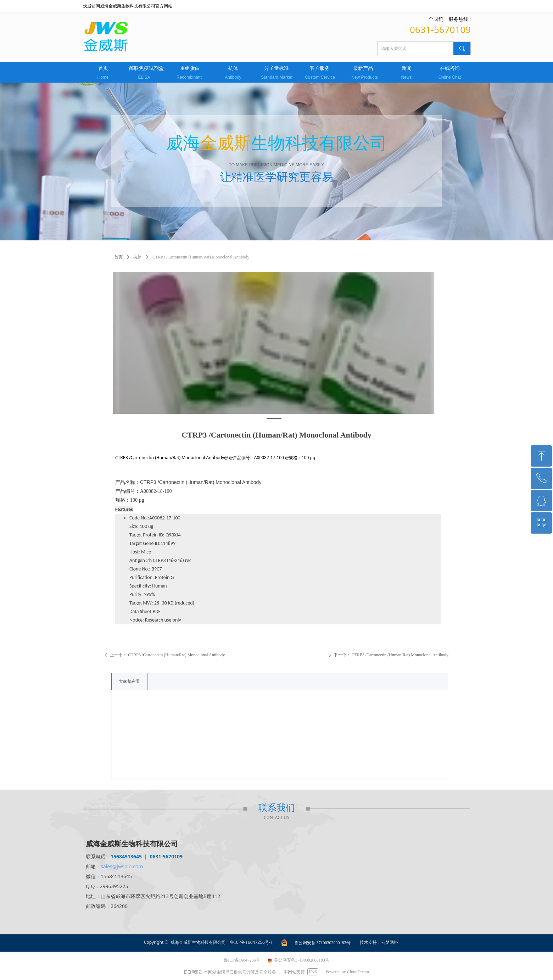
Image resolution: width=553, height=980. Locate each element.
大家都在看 (129, 681)
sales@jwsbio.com (122, 866)
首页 (118, 257)
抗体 (138, 257)
